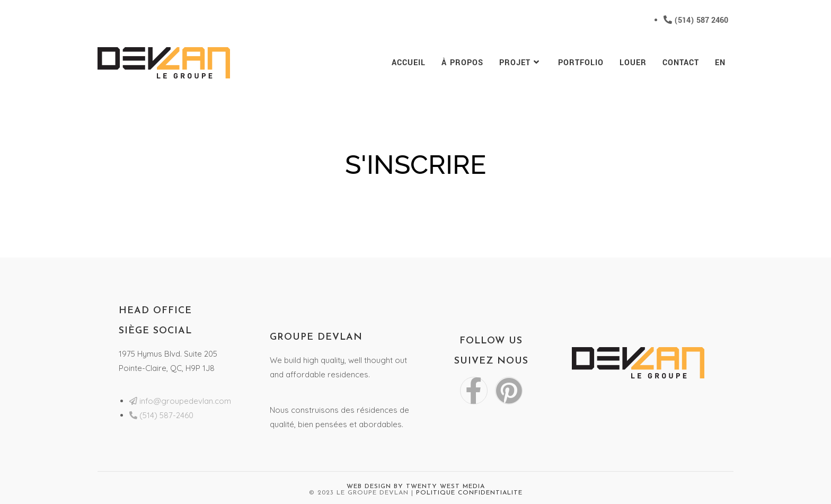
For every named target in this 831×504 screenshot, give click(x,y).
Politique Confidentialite (469, 493)
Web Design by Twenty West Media (416, 487)
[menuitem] (720, 63)
